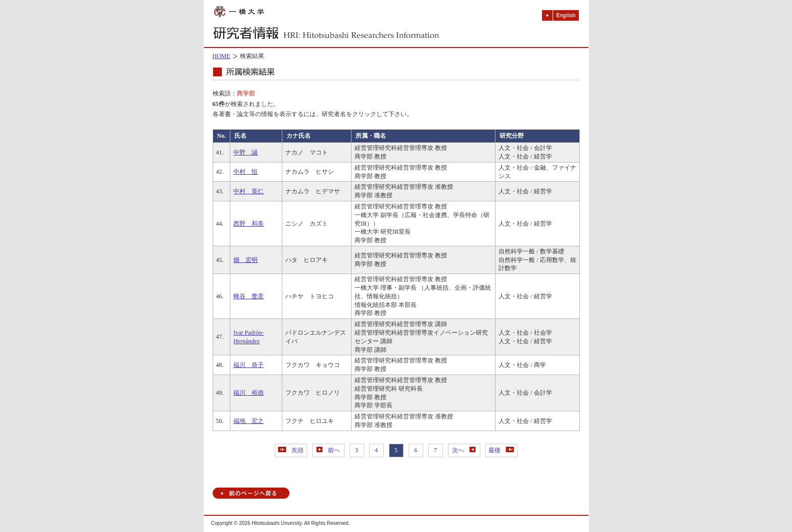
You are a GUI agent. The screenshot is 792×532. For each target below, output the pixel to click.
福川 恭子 (249, 365)
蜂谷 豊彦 (249, 296)
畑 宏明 (245, 260)
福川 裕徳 (249, 393)
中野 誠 (245, 152)
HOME (221, 56)
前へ (328, 450)
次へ (464, 450)
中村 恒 (245, 172)
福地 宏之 (249, 421)
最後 (501, 450)
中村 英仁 (249, 191)
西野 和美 (249, 224)
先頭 (291, 450)
